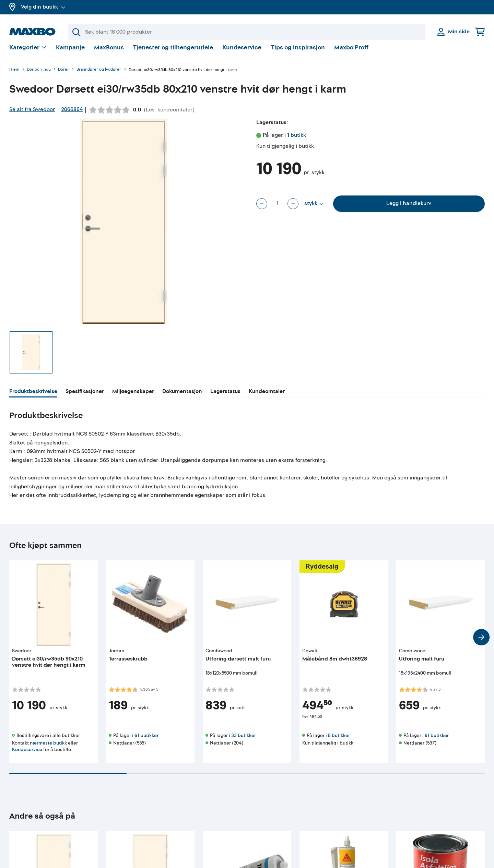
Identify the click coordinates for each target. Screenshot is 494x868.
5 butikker (339, 741)
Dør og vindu (39, 75)
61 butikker (146, 741)
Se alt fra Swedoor (32, 115)
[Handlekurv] (480, 32)
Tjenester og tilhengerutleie (173, 53)
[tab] (33, 398)
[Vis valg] (28, 53)
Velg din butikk (43, 7)
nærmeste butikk (48, 748)
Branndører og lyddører (99, 75)
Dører (63, 75)
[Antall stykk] (277, 209)
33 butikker (244, 741)
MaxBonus (109, 53)
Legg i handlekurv (409, 209)
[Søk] (247, 32)
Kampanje (70, 53)
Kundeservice (242, 53)
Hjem (14, 75)
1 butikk (297, 141)
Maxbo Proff (351, 53)
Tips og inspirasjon (298, 53)
